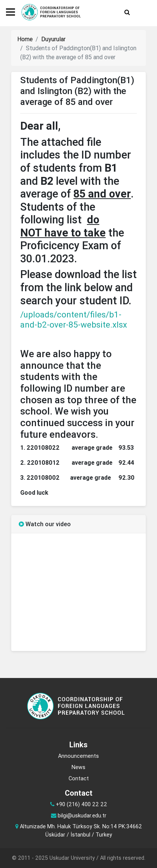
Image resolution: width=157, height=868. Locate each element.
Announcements (78, 756)
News (78, 767)
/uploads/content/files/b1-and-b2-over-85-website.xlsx (74, 320)
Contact (79, 778)
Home (25, 39)
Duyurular (53, 39)
